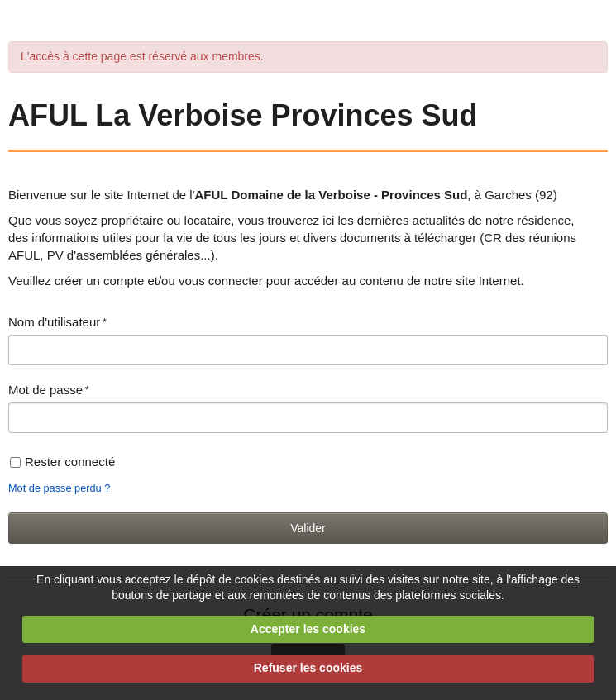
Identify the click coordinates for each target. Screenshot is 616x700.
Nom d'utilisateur (54, 322)
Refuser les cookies (308, 668)
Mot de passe (45, 390)
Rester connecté (62, 462)
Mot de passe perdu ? (59, 488)
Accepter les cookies (308, 629)
